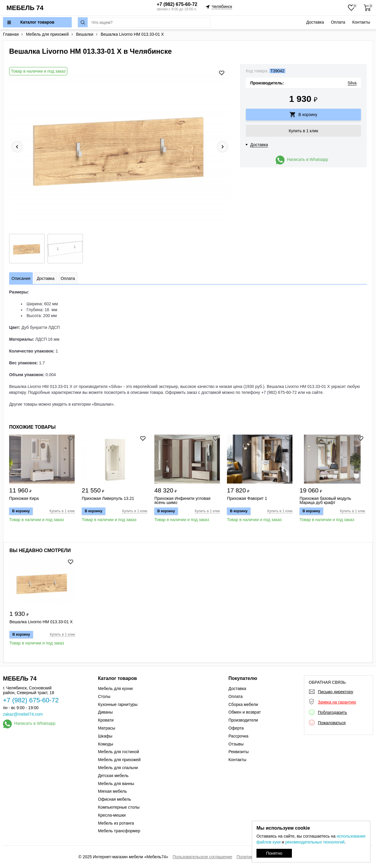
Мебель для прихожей (119, 760)
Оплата (338, 22)
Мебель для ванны (116, 784)
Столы (104, 696)
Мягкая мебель (112, 791)
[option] (120, 147)
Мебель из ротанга (116, 823)
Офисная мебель (115, 799)
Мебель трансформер (119, 831)
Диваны (105, 712)
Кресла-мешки (112, 815)
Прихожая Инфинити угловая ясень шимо (182, 500)
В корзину (308, 115)
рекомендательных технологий (315, 842)
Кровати (106, 720)
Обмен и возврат (245, 712)
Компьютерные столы (119, 807)
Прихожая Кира (24, 499)
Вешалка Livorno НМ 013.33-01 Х (41, 622)
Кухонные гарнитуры (118, 704)
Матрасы (107, 728)
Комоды (106, 744)
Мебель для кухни (115, 688)
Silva (352, 83)
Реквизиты (239, 752)
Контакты (361, 22)
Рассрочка (238, 736)
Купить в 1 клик (303, 131)
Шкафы (105, 736)
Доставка (315, 22)
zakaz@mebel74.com (23, 714)
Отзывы (236, 744)
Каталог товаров (37, 22)
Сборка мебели (243, 704)
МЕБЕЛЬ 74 (25, 8)
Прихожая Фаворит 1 (247, 499)
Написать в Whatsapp (308, 159)
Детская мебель (113, 776)
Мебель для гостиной (118, 752)
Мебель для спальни (118, 768)
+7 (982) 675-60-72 (177, 4)
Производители (243, 720)
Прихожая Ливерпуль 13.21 (108, 499)
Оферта (236, 728)
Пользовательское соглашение (202, 857)
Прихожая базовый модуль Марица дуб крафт (325, 500)
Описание (21, 278)
